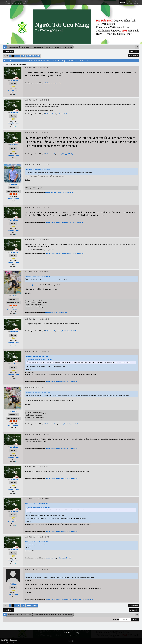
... (21, 56)
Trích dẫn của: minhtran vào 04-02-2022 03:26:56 (37, 503)
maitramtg (53, 83)
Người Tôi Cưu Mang (7, 640)
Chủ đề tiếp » (134, 51)
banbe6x (48, 83)
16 (23, 56)
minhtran (14, 584)
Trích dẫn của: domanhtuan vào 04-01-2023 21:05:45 (38, 276)
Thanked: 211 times (13, 90)
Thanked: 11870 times (13, 310)
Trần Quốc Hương (77, 599)
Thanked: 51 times (13, 594)
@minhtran (36, 285)
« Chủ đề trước (9, 51)
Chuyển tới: (116, 619)
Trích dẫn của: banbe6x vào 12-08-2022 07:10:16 (37, 356)
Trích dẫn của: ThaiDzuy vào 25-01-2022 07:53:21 (37, 542)
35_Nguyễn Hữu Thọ (62, 113)
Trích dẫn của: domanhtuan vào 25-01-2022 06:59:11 (39, 507)
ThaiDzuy (48, 113)
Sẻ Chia (59, 83)
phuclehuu (53, 192)
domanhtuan (14, 80)
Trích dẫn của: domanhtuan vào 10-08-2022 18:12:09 (39, 359)
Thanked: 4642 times (13, 198)
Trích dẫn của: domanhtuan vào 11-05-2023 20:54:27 (38, 169)
